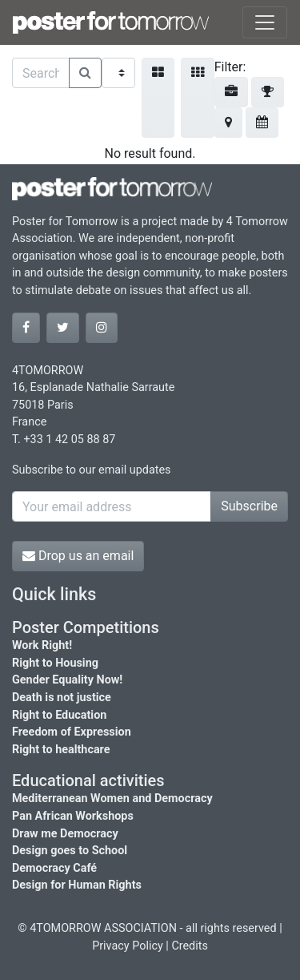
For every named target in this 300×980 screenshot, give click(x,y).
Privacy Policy (128, 946)
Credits (190, 946)
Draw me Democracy (65, 834)
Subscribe (249, 506)
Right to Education (59, 715)
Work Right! (42, 645)
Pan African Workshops (73, 816)
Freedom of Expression (72, 732)
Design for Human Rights (77, 885)
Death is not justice (62, 698)
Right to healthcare (61, 750)
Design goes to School (70, 851)
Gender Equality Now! (67, 680)
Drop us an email (78, 556)
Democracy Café (54, 868)
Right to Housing (55, 663)
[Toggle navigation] (265, 22)
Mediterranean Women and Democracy (112, 799)
